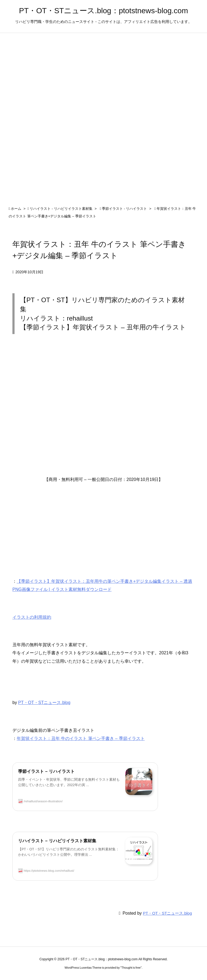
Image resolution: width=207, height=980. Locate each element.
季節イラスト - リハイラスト (125, 209)
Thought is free (131, 968)
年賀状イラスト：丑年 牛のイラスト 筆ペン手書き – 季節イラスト (81, 738)
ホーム (16, 209)
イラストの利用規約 (32, 617)
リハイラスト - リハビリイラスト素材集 (61, 209)
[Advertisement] (103, 410)
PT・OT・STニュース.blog (44, 703)
